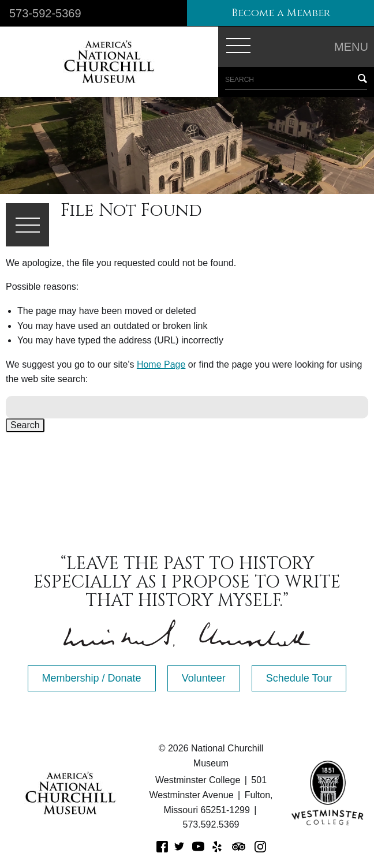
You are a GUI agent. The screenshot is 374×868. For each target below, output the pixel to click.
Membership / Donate (92, 678)
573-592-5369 (45, 13)
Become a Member (281, 13)
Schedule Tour (299, 678)
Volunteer (204, 678)
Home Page (161, 364)
